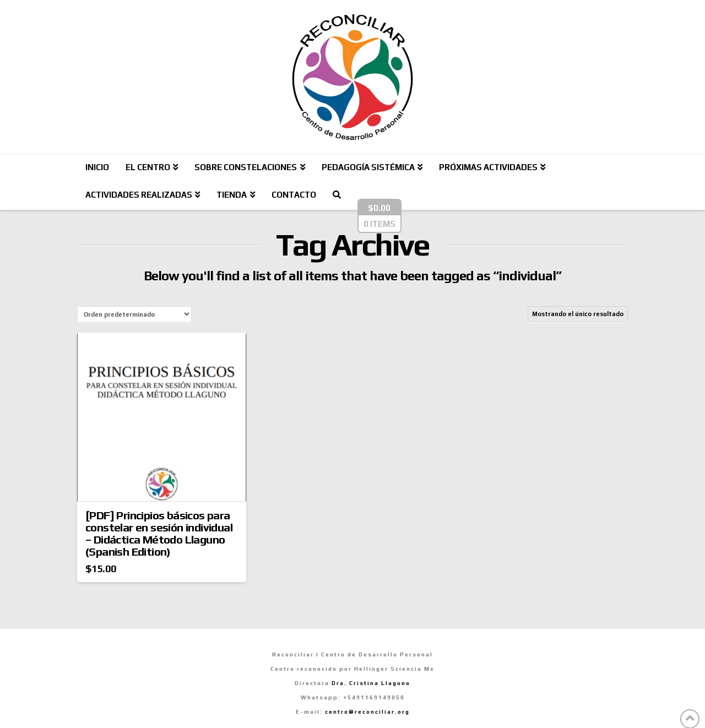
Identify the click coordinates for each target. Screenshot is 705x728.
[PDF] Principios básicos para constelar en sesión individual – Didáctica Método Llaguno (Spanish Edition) (159, 533)
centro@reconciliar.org (367, 712)
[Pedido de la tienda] (134, 314)
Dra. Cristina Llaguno (371, 683)
